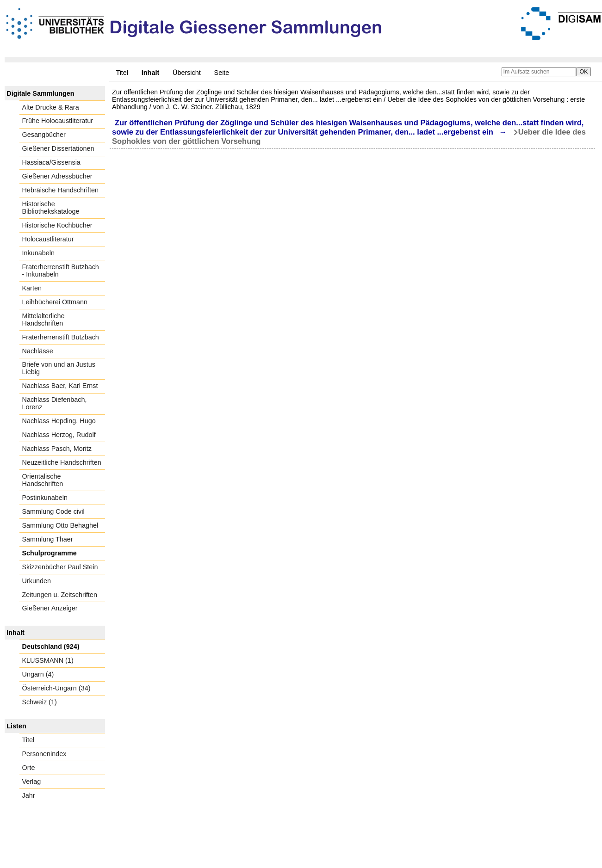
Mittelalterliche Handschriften (43, 320)
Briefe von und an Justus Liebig (59, 368)
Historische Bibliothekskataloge (51, 208)
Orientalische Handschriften (43, 480)
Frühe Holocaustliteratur (58, 121)
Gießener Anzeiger (50, 608)
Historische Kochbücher (57, 225)
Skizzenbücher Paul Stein (60, 567)
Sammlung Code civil (53, 511)
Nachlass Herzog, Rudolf (59, 435)
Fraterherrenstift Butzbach (61, 337)
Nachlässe (38, 351)
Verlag (32, 782)
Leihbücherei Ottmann (55, 302)
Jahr (29, 795)
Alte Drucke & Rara (51, 107)
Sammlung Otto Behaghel (60, 525)
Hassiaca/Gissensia (51, 162)
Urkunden (37, 581)
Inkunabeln (38, 253)
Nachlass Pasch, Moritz (57, 449)
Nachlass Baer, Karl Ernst (60, 386)
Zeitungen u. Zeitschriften (60, 595)
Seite (222, 73)
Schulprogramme (50, 553)
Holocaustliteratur (48, 239)
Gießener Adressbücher (57, 176)
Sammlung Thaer (48, 539)
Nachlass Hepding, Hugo (59, 421)
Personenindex (44, 754)
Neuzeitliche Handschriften (62, 462)
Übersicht (187, 73)
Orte (29, 768)
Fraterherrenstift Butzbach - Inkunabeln (61, 271)
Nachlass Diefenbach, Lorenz (55, 403)
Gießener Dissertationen (58, 148)
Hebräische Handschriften (61, 190)
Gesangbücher (44, 135)
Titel (122, 73)
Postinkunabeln (45, 498)
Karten (32, 288)
